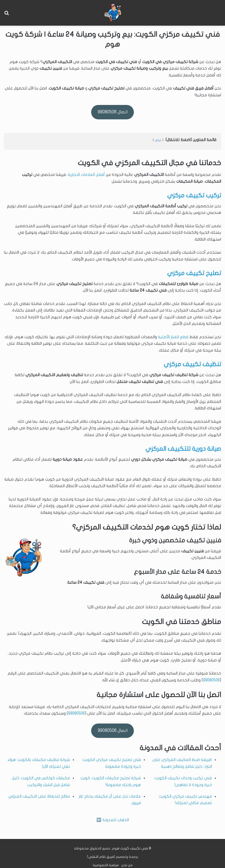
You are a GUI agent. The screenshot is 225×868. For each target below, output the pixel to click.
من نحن (127, 865)
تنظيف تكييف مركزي (192, 364)
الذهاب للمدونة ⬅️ (113, 820)
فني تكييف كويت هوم (130, 848)
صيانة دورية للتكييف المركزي (183, 449)
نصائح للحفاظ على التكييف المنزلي (39, 796)
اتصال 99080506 (113, 112)
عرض (158, 140)
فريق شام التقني (101, 857)
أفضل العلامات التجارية (86, 175)
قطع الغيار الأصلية (173, 337)
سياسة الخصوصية (106, 865)
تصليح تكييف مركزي (194, 273)
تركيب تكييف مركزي (194, 196)
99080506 (211, 680)
